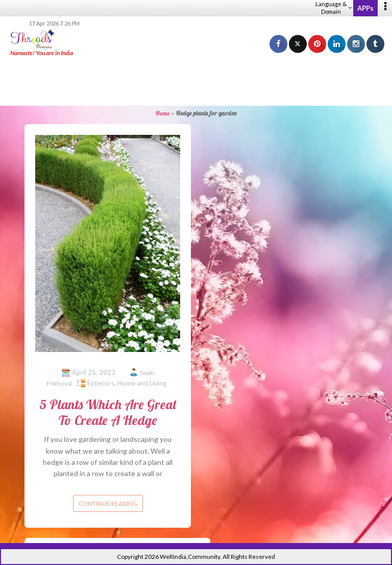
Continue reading (108, 503)
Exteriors (101, 383)
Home (163, 113)
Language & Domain (334, 8)
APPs (365, 8)
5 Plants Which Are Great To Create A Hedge (108, 412)
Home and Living (142, 383)
